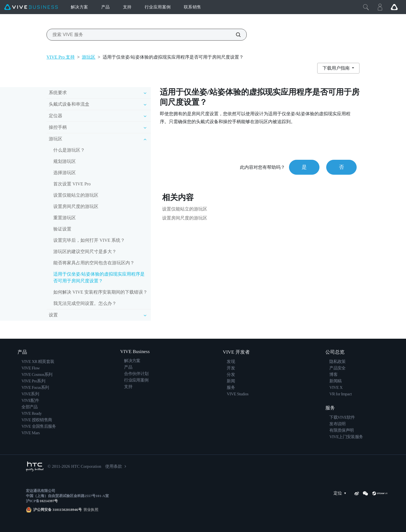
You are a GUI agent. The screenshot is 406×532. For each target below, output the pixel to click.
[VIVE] (31, 7)
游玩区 (89, 57)
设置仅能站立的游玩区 (76, 195)
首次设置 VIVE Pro (72, 184)
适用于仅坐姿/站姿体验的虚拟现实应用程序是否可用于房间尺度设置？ (99, 277)
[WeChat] (365, 493)
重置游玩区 (65, 218)
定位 (341, 493)
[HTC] (35, 466)
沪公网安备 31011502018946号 (58, 510)
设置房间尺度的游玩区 (76, 206)
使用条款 (114, 466)
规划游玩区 (65, 161)
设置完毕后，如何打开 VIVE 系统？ (89, 240)
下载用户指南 (337, 68)
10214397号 (49, 501)
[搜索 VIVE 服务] (235, 35)
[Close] (366, 7)
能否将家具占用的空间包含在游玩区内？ (94, 263)
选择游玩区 (65, 173)
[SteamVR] (380, 493)
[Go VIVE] (394, 7)
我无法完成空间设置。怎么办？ (85, 303)
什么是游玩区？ (69, 150)
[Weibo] (357, 493)
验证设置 (62, 229)
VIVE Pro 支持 (61, 57)
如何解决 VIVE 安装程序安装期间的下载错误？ (100, 292)
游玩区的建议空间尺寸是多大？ (85, 251)
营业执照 (90, 510)
